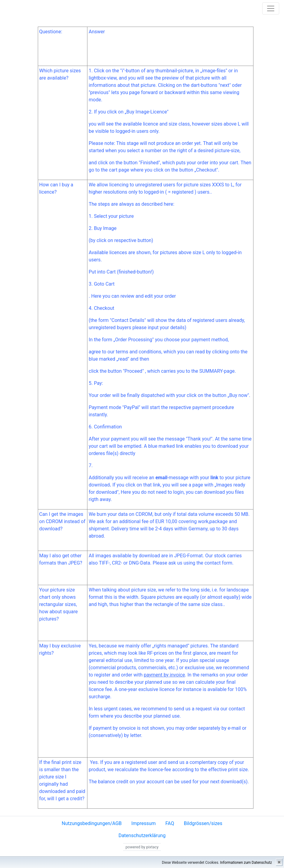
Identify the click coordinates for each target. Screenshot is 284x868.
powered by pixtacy (142, 847)
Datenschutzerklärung (142, 835)
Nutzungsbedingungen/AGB (92, 823)
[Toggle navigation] (271, 8)
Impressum (144, 823)
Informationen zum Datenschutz (246, 863)
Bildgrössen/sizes (203, 823)
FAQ (170, 823)
